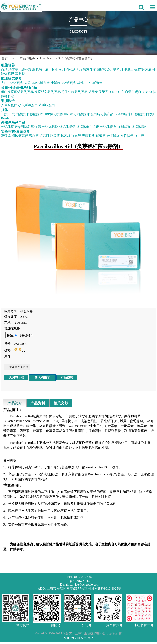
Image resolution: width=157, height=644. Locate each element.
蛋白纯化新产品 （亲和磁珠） (112, 114)
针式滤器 (113, 136)
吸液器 (6, 136)
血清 (4, 69)
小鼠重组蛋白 (28, 105)
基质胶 (20, 74)
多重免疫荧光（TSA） (105, 92)
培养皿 (44, 136)
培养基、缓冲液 (20, 69)
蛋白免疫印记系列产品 (17, 92)
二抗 (12, 114)
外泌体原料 (139, 127)
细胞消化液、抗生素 (47, 69)
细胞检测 (69, 69)
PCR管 (139, 136)
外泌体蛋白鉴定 (88, 127)
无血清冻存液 (86, 69)
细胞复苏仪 (20, 136)
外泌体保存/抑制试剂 (115, 127)
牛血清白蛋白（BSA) (137, 92)
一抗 (4, 114)
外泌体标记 (67, 127)
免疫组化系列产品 (48, 92)
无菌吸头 (89, 136)
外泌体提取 (50, 127)
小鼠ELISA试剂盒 (63, 83)
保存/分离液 (143, 69)
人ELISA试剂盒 (12, 83)
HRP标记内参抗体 (77, 114)
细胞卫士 (127, 69)
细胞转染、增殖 (108, 69)
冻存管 (76, 136)
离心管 (34, 136)
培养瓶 (55, 136)
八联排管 (127, 136)
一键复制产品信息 (17, 367)
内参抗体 (22, 114)
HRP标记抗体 (53, 114)
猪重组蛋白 (47, 105)
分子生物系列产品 (75, 92)
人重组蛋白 (9, 105)
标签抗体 (36, 114)
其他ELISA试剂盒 (90, 83)
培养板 (66, 136)
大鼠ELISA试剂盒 (37, 83)
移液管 (101, 136)
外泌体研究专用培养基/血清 (21, 127)
